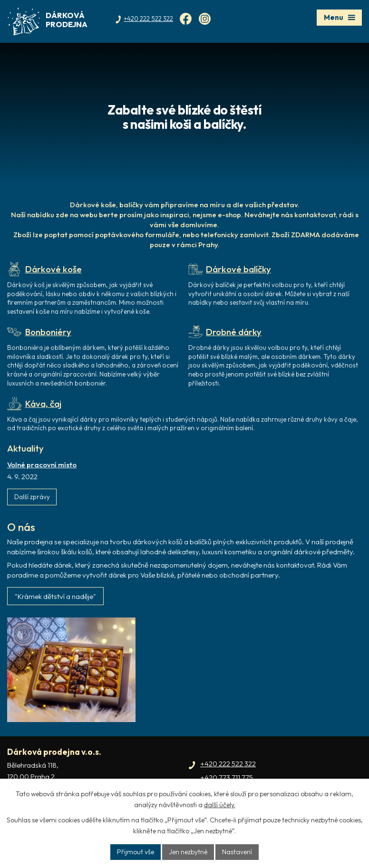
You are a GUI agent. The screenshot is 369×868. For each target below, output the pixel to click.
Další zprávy (32, 497)
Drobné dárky (225, 332)
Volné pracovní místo (42, 465)
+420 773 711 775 (227, 777)
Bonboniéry (39, 332)
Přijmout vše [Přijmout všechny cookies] (136, 852)
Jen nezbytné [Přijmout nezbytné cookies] (188, 852)
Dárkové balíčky (230, 269)
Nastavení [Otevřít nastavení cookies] (237, 852)
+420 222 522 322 (228, 764)
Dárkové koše (44, 269)
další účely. (220, 805)
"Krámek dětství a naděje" (55, 596)
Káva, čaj (34, 404)
